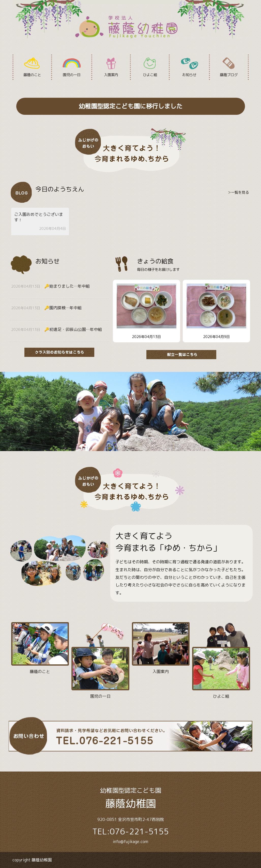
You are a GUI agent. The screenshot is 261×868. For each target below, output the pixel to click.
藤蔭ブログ (229, 67)
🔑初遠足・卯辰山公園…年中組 (73, 329)
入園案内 (111, 67)
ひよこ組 (150, 67)
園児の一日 (72, 67)
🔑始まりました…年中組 (67, 286)
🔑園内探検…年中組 (63, 308)
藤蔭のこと (32, 67)
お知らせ (189, 67)
